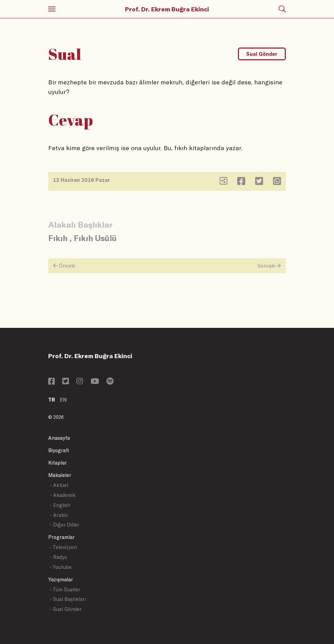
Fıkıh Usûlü (95, 238)
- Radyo (58, 557)
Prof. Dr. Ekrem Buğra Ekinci (167, 9)
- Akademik (62, 495)
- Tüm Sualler (65, 589)
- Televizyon (63, 547)
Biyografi (59, 450)
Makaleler (60, 475)
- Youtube (61, 567)
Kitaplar (58, 463)
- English (60, 505)
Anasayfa (59, 438)
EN (63, 400)
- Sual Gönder (66, 609)
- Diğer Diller (64, 525)
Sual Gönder (262, 54)
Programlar (61, 537)
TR (52, 400)
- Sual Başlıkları (68, 599)
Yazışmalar (61, 579)
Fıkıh (58, 238)
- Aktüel (59, 485)
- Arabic (59, 515)
